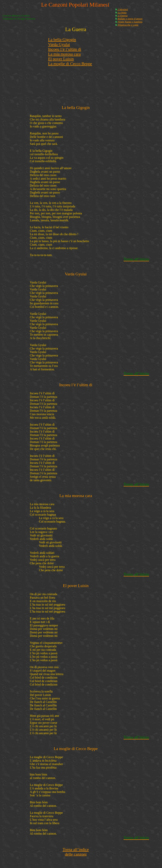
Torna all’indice (76, 849)
